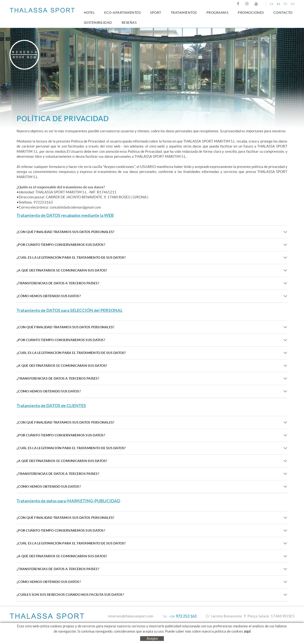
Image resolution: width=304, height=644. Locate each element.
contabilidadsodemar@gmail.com (75, 207)
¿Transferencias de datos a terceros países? (152, 283)
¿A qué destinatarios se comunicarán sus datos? (152, 270)
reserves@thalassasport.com (131, 616)
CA (271, 4)
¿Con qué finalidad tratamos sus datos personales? (152, 232)
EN (293, 4)
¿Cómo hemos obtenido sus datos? (152, 296)
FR (285, 4)
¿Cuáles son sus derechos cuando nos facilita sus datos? (152, 595)
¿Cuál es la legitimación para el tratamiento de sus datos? (152, 258)
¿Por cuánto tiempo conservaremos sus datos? (152, 245)
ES (278, 4)
